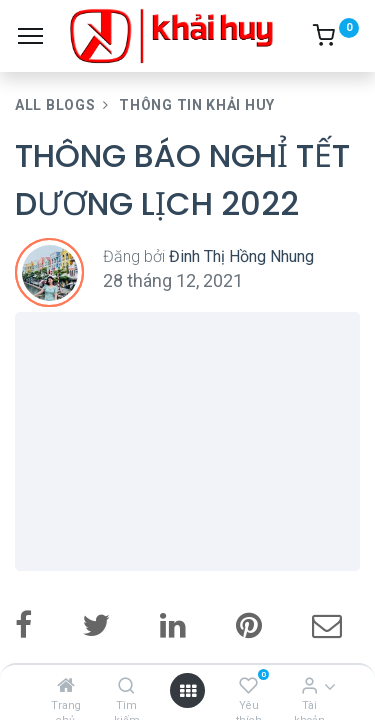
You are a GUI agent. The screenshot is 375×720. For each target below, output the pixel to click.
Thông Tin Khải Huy (197, 105)
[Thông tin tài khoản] (309, 685)
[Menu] (30, 36)
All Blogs (55, 105)
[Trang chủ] (66, 685)
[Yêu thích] (248, 685)
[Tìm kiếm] (126, 685)
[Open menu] (188, 690)
